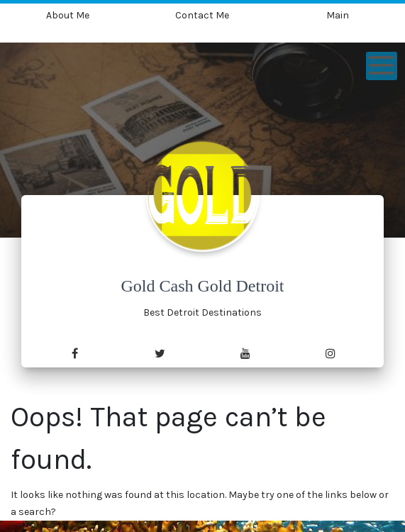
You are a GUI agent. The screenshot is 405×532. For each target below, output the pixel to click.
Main (338, 15)
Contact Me (202, 15)
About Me (68, 15)
